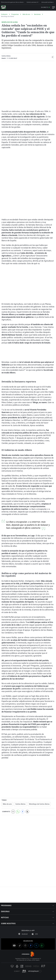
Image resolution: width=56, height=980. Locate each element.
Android (23, 934)
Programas (15, 14)
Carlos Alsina (6, 56)
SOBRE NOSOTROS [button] (27, 924)
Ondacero (4, 14)
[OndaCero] (3, 7)
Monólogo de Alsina (8, 16)
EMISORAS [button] (27, 912)
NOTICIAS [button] (27, 918)
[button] (53, 57)
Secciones (37, 14)
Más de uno (26, 14)
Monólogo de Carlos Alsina (39, 804)
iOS (35, 934)
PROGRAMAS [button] (27, 906)
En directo (45, 7)
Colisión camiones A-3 (32, 2)
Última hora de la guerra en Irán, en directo (12, 2)
